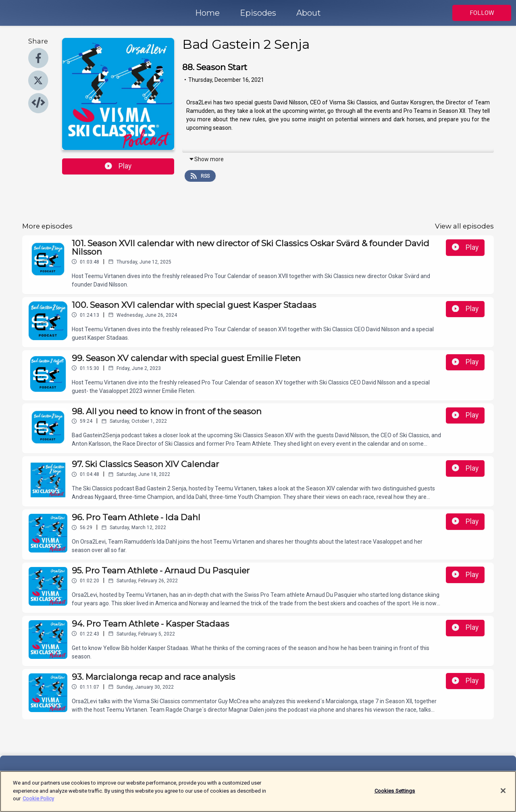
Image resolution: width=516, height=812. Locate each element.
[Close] (503, 795)
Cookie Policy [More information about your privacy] (38, 803)
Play (118, 166)
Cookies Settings (395, 795)
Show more (206, 159)
